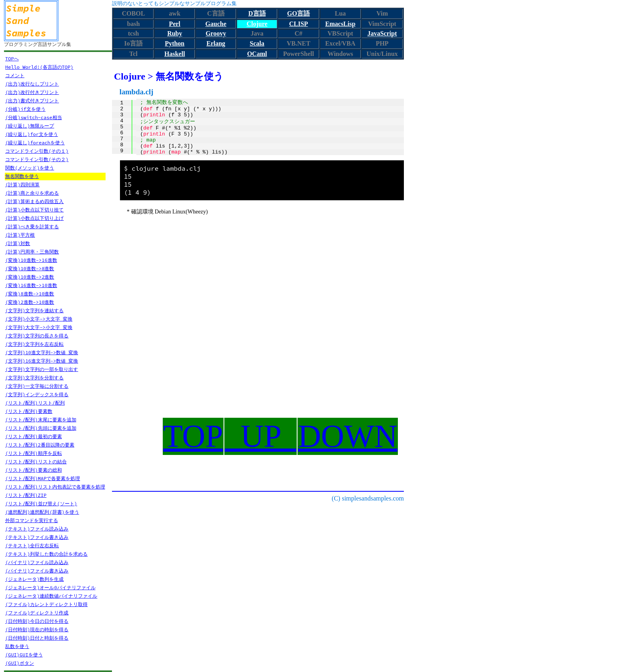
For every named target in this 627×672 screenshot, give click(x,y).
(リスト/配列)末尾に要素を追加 (41, 420)
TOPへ (12, 59)
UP (261, 436)
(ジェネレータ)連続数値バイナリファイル (51, 596)
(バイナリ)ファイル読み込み (37, 562)
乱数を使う (17, 646)
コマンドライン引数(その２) (37, 159)
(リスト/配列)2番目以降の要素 (40, 445)
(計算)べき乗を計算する (32, 226)
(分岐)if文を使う (25, 109)
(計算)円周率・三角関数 (32, 252)
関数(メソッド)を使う (30, 168)
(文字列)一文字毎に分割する (37, 386)
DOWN (348, 436)
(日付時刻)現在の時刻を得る (37, 629)
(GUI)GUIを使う (24, 655)
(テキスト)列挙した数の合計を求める (46, 554)
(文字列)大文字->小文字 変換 (39, 327)
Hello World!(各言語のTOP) (39, 67)
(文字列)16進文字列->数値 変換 (42, 361)
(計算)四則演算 (22, 184)
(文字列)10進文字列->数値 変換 (42, 352)
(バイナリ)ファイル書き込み (37, 571)
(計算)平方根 (20, 235)
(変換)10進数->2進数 (30, 277)
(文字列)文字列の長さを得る (37, 336)
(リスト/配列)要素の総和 (34, 470)
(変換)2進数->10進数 (30, 302)
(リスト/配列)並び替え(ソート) (41, 504)
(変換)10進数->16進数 (31, 260)
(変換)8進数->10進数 (30, 294)
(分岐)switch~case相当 (34, 117)
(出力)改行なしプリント (32, 84)
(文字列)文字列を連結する (34, 310)
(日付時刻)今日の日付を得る (37, 621)
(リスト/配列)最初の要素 (34, 436)
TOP (193, 436)
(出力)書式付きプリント (32, 101)
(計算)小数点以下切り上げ (34, 218)
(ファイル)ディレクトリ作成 (37, 613)
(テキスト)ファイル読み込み (37, 529)
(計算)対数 (18, 243)
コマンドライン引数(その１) (37, 151)
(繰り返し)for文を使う (32, 134)
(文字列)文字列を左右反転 (34, 344)
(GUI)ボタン (20, 663)
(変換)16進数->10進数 (31, 285)
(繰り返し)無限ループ (30, 126)
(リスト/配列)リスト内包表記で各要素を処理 (55, 487)
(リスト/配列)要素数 (29, 411)
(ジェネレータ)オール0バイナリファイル (50, 587)
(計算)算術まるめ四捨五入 (34, 201)
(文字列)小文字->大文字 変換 (39, 319)
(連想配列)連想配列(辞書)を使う (42, 512)
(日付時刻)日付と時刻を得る (37, 638)
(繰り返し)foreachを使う (35, 143)
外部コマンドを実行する (32, 520)
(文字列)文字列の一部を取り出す (42, 369)
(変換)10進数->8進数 (30, 268)
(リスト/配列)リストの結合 (36, 462)
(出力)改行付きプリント (32, 92)
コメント (15, 75)
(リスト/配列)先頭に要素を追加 (41, 428)
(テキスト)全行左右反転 (32, 545)
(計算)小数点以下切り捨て (34, 210)
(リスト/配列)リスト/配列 (35, 403)
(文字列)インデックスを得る (37, 394)
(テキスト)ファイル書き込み (37, 537)
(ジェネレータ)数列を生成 (34, 579)
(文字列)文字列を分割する (34, 378)
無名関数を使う (22, 176)
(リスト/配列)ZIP (26, 495)
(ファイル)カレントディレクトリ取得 (46, 604)
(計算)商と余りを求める (32, 193)
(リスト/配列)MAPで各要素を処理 (43, 478)
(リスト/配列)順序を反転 (34, 453)
